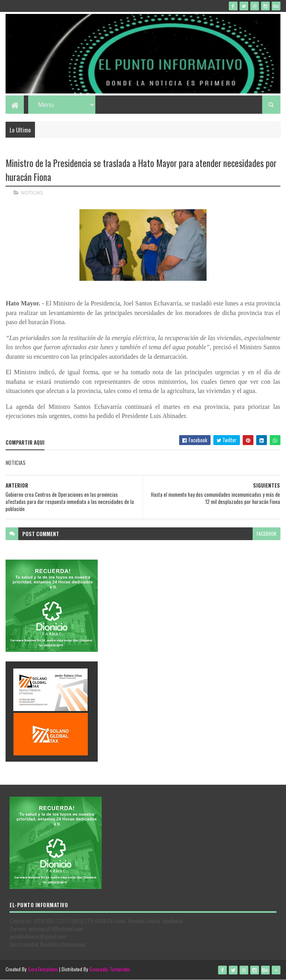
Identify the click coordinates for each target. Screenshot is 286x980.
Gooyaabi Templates (110, 969)
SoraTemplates (43, 969)
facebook (267, 534)
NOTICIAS (32, 192)
